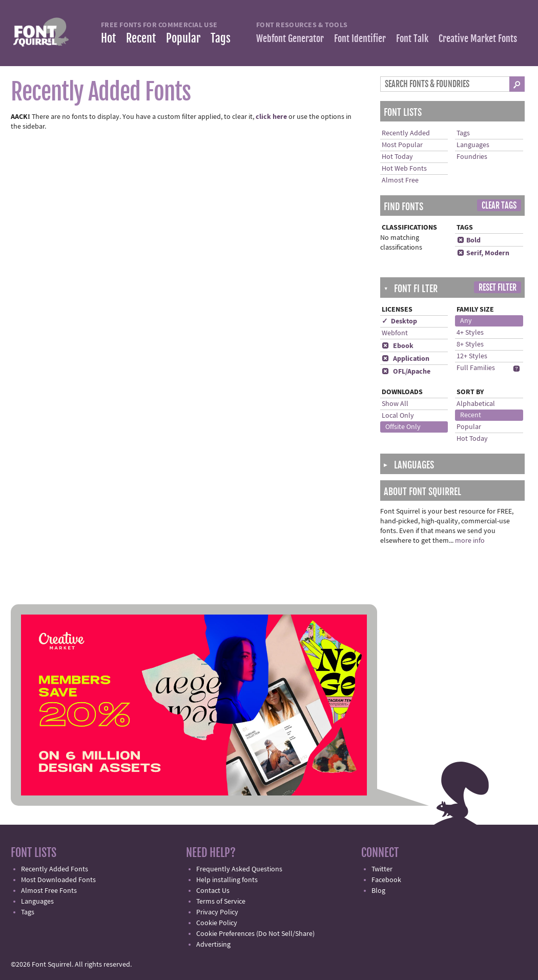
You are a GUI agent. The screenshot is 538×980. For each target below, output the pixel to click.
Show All (395, 404)
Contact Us (213, 891)
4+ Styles (470, 333)
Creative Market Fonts (478, 38)
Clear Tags (499, 206)
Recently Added (406, 133)
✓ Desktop (399, 321)
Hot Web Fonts (404, 169)
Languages (473, 145)
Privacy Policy (217, 912)
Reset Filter (498, 288)
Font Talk (412, 38)
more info (470, 541)
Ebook (398, 346)
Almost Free (400, 180)
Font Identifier (360, 38)
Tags (221, 38)
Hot (108, 38)
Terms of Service (221, 902)
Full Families (476, 368)
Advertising (213, 945)
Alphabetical (476, 404)
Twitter (382, 869)
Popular (183, 38)
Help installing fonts (227, 880)
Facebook (386, 880)
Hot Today (397, 157)
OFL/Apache (406, 372)
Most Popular (402, 145)
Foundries (472, 157)
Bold (469, 240)
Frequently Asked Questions (239, 869)
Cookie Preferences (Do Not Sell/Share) (255, 934)
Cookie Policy (217, 923)
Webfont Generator (290, 38)
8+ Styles (470, 344)
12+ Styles (472, 356)
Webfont (395, 333)
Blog (378, 891)
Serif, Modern (483, 253)
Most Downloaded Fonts (58, 880)
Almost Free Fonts (49, 891)
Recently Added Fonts (55, 869)
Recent (141, 38)
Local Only (398, 416)
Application (406, 359)
